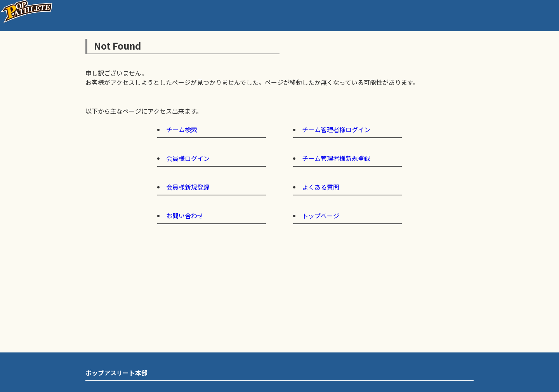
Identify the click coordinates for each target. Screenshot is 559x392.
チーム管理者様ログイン (336, 130)
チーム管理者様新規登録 (336, 158)
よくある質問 (321, 187)
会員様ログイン (188, 158)
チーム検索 (182, 130)
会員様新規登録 (188, 187)
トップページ (321, 216)
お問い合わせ (185, 216)
